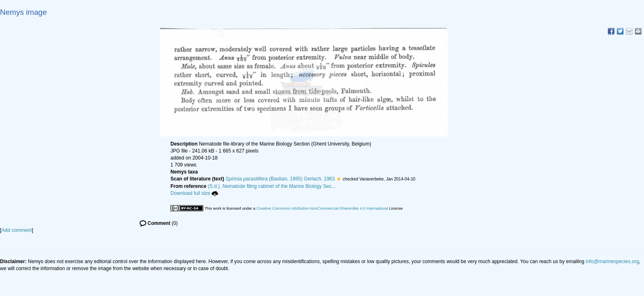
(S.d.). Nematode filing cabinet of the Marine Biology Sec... (272, 186)
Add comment (16, 230)
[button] (339, 179)
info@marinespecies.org (612, 261)
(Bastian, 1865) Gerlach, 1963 (280, 179)
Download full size (194, 193)
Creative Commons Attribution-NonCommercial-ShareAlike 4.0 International (322, 208)
